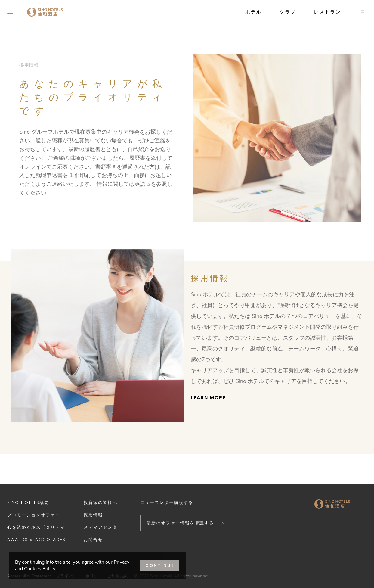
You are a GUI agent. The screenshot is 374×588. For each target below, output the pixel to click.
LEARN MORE (208, 398)
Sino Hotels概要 (28, 502)
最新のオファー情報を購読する (180, 523)
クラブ (288, 12)
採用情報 (93, 515)
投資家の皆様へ (100, 502)
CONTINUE (160, 565)
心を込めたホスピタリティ (36, 527)
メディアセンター (103, 527)
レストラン (327, 12)
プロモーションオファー (34, 515)
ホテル (253, 12)
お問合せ (93, 540)
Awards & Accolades (36, 540)
